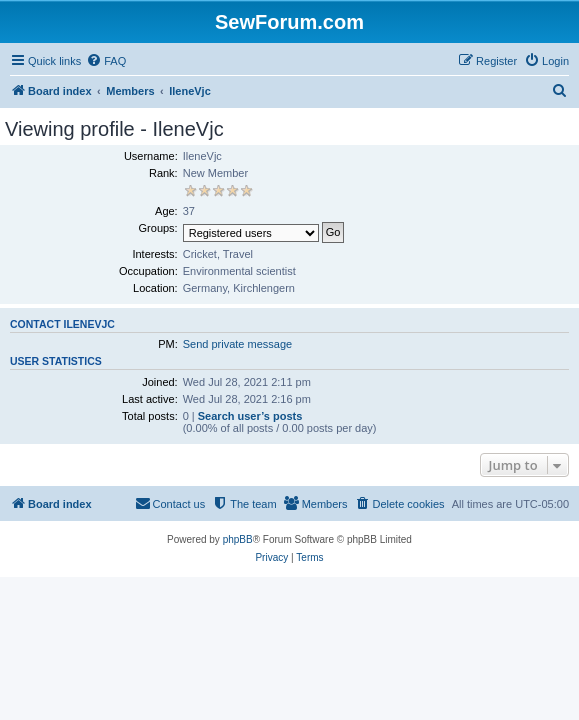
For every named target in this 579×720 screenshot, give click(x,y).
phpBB (238, 539)
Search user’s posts (250, 416)
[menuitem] (106, 61)
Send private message (237, 344)
